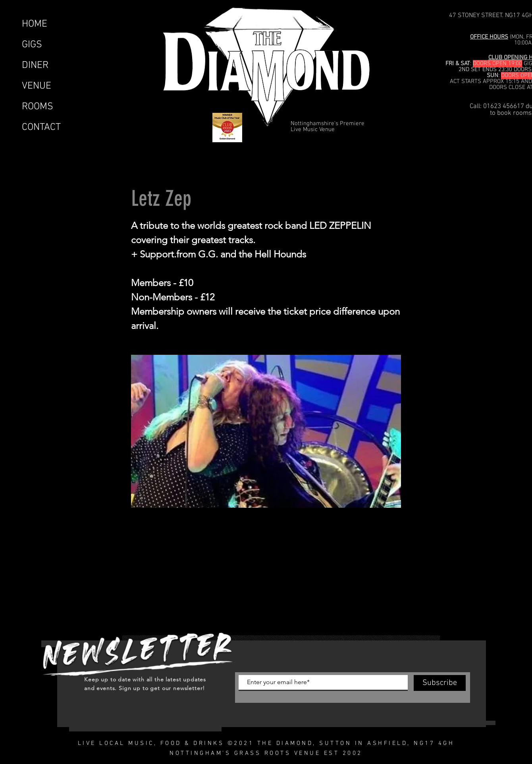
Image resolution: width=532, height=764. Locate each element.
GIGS (32, 45)
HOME (35, 24)
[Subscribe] (440, 683)
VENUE (37, 86)
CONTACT (41, 128)
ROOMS (38, 107)
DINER (35, 66)
